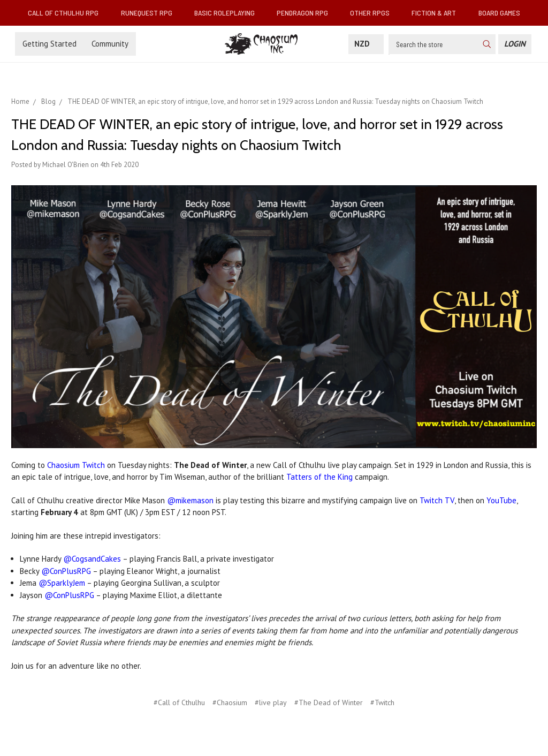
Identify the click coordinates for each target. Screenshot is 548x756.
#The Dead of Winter (329, 702)
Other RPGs (374, 13)
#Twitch (382, 702)
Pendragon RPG (307, 13)
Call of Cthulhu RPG (67, 13)
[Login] (515, 44)
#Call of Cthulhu (179, 702)
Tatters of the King (319, 477)
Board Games (499, 13)
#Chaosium (230, 702)
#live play (271, 702)
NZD (366, 44)
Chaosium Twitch (76, 465)
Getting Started (50, 44)
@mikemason (190, 500)
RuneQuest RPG (151, 13)
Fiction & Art (438, 13)
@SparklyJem (62, 583)
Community (110, 44)
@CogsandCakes (92, 559)
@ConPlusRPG (66, 571)
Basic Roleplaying (229, 13)
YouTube (501, 500)
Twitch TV (437, 500)
